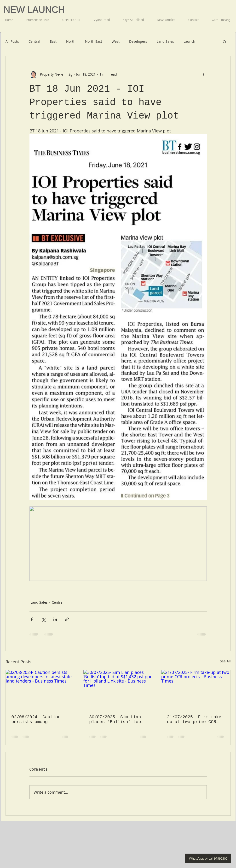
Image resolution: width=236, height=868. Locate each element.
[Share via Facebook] (32, 619)
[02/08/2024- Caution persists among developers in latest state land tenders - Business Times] (40, 690)
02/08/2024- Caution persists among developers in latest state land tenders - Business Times (37, 719)
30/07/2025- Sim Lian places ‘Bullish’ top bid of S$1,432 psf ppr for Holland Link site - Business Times (118, 719)
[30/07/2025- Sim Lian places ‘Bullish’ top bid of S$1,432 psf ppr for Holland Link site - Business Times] (118, 690)
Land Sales (165, 41)
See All (225, 661)
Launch (189, 41)
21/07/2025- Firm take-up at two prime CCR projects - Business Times (196, 719)
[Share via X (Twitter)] (43, 619)
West (116, 41)
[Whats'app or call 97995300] (208, 858)
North (71, 41)
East (53, 41)
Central (34, 41)
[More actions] (204, 74)
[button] (225, 42)
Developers (138, 41)
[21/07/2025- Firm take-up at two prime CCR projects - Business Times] (196, 690)
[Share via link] (67, 619)
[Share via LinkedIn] (55, 619)
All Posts (12, 41)
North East (94, 41)
